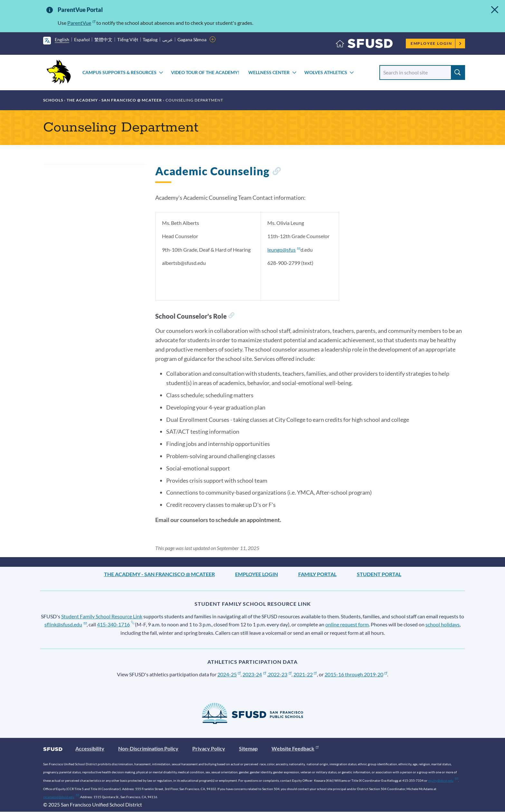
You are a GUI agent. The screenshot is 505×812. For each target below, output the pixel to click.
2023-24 (254, 674)
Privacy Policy (209, 748)
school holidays (443, 624)
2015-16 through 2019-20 (356, 674)
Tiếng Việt (128, 39)
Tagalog (150, 39)
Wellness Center (269, 72)
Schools (53, 100)
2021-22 (305, 674)
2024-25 (229, 674)
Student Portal (379, 574)
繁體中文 (103, 39)
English (62, 39)
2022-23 (280, 674)
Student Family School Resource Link (102, 616)
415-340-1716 (115, 624)
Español (82, 39)
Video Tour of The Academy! (205, 72)
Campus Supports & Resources (119, 72)
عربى (167, 39)
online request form (347, 624)
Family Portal (317, 574)
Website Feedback (295, 748)
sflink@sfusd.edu (66, 624)
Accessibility (90, 748)
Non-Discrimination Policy (148, 748)
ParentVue (81, 23)
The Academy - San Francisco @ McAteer (114, 100)
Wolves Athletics (326, 72)
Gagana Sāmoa (192, 39)
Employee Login (436, 43)
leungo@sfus (284, 250)
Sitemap (248, 748)
